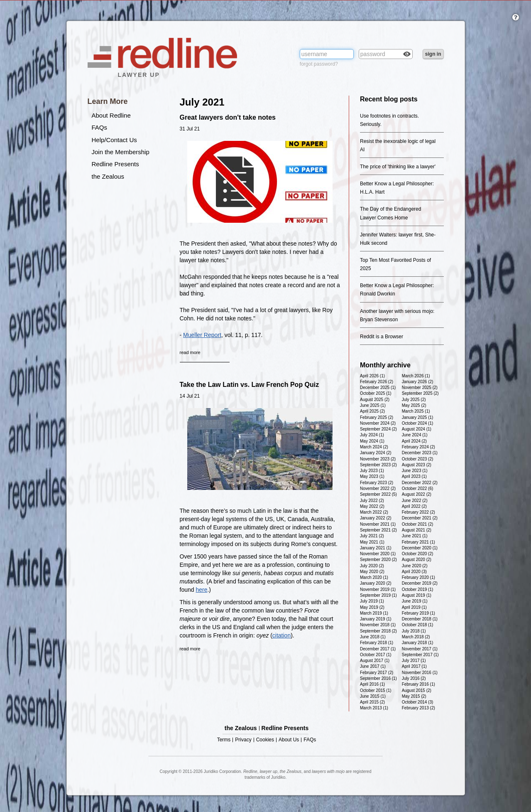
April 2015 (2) (372, 702)
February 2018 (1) (377, 643)
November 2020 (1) (378, 554)
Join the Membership (121, 152)
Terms (224, 740)
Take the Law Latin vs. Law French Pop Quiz (250, 385)
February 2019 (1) (418, 613)
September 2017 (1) (420, 655)
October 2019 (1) (418, 589)
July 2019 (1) (372, 601)
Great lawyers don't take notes (228, 117)
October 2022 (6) (418, 488)
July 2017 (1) (414, 661)
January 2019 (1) (376, 619)
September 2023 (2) (378, 465)
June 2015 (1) (373, 696)
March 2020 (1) (374, 577)
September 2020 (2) (378, 560)
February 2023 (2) (377, 483)
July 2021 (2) (372, 536)
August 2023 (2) (417, 465)
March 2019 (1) (374, 613)
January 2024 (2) (376, 453)
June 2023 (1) (415, 471)
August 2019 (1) (417, 595)
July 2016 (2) (414, 678)
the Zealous (108, 176)
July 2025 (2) (414, 400)
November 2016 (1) (420, 673)
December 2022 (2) (420, 483)
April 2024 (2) (414, 441)
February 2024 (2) (418, 447)
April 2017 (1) (414, 666)
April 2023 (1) (414, 476)
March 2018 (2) (416, 637)
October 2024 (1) (418, 423)
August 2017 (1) (375, 661)
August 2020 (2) (417, 560)
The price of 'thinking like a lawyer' (398, 167)
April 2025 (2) (372, 411)
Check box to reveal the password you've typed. (407, 55)
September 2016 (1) (378, 678)
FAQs (100, 127)
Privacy (243, 740)
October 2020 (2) (418, 554)
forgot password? (319, 64)
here (201, 590)
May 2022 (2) (372, 506)
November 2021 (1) (378, 524)
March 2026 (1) (416, 376)
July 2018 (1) (414, 631)
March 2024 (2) (374, 447)
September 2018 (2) (378, 631)
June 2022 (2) (415, 501)
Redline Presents (115, 164)
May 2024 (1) (372, 441)
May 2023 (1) (372, 476)
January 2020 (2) (376, 583)
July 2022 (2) (372, 501)
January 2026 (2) (418, 382)
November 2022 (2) (378, 488)
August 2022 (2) (417, 494)
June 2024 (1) (415, 435)
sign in (433, 54)
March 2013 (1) (374, 708)
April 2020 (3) (414, 572)
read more (190, 352)
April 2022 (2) (414, 506)
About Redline (111, 115)
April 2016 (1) (372, 684)
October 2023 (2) (418, 459)
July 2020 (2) (372, 566)
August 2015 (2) (417, 690)
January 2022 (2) (376, 518)
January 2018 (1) (418, 643)
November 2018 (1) (378, 625)
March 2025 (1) (416, 411)
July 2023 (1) (372, 471)
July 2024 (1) (372, 435)
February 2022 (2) (418, 512)
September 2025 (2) (420, 393)
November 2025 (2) (420, 388)
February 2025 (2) (377, 417)
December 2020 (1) (420, 548)
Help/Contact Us (114, 140)
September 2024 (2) (378, 429)
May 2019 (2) (372, 607)
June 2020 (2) (415, 566)
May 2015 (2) (414, 696)
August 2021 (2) (417, 530)
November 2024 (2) (378, 423)
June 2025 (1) (373, 405)
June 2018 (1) (373, 637)
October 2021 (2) (418, 524)
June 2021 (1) (415, 536)
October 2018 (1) (418, 625)
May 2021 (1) (372, 542)
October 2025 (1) (376, 393)
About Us (289, 740)
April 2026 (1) (372, 376)
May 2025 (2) (414, 405)
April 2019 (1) (414, 607)
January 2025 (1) (418, 417)
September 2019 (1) (378, 595)
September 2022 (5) (378, 494)
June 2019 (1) (415, 601)
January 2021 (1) (376, 548)
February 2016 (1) (418, 684)
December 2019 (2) (420, 583)
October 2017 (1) (376, 655)
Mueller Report (202, 335)
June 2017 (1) (373, 666)
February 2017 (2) (377, 673)
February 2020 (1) (418, 577)
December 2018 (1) (420, 619)
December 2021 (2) (420, 518)
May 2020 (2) (372, 572)
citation (281, 635)
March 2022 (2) (374, 512)
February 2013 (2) (418, 708)
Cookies (265, 740)
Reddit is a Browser (382, 337)
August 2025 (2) (375, 400)
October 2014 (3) (418, 702)
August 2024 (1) (417, 429)
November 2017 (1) (420, 649)
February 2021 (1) (418, 542)
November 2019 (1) (378, 589)
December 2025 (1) (378, 388)
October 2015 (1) (376, 690)
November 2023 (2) (378, 459)
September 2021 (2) (378, 530)
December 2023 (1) (420, 453)
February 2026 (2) (377, 382)
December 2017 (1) (378, 649)
